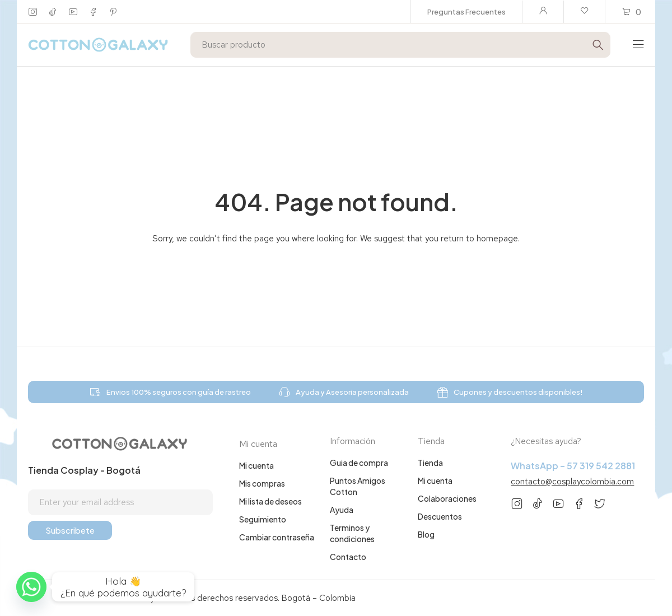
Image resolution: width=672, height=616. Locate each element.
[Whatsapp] (31, 587)
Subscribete (70, 530)
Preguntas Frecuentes (466, 12)
